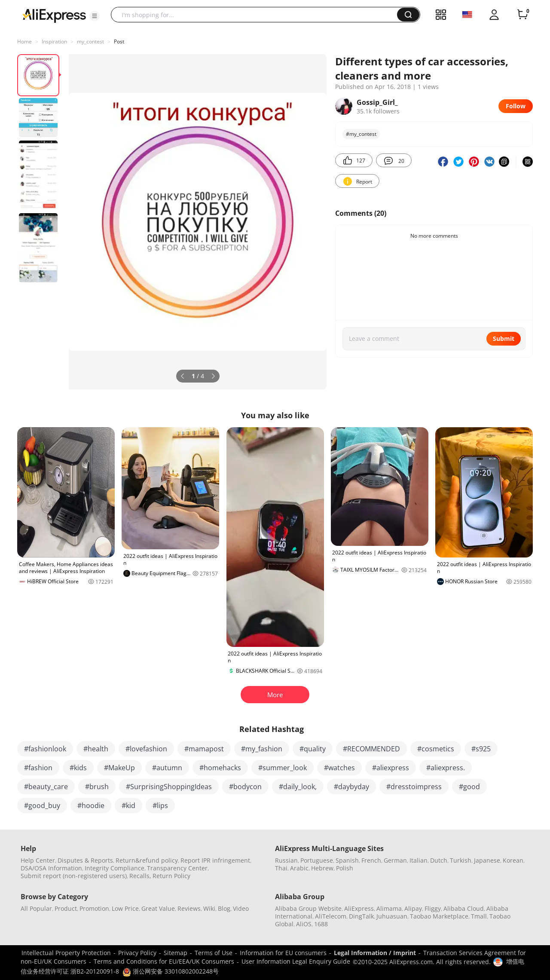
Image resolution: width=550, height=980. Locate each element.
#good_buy (42, 805)
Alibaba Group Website (308, 908)
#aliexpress (391, 768)
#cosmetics (436, 749)
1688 (321, 924)
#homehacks (220, 768)
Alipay (413, 908)
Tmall (479, 916)
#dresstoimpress (414, 787)
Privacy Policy (137, 953)
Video (241, 908)
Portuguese (317, 860)
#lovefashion (146, 749)
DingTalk (361, 916)
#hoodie (91, 805)
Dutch (439, 860)
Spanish (347, 860)
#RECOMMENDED (371, 749)
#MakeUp (119, 768)
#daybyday (351, 787)
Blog (224, 908)
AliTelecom (331, 916)
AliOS (304, 924)
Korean (513, 860)
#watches (339, 768)
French (371, 860)
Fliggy (433, 908)
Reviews (189, 908)
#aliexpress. (446, 768)
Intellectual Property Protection (66, 953)
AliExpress (359, 908)
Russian (286, 860)
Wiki (209, 908)
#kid (128, 805)
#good (469, 787)
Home (24, 41)
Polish (345, 868)
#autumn (167, 768)
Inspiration (54, 41)
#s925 (481, 749)
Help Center (38, 860)
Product (66, 908)
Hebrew (322, 868)
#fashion (38, 768)
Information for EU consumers (283, 953)
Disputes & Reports (85, 860)
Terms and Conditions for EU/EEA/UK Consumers (164, 961)
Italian (419, 860)
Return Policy (171, 876)
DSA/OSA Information (51, 868)
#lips (160, 805)
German (395, 860)
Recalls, (140, 876)
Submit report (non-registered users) (74, 876)
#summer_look (283, 768)
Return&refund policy (147, 860)
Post (119, 41)
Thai (281, 868)
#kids (78, 768)
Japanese (487, 860)
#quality (313, 749)
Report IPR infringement (215, 860)
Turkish (461, 860)
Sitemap (176, 953)
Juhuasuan (392, 916)
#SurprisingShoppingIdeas (169, 787)
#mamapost (204, 749)
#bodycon (245, 787)
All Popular (36, 908)
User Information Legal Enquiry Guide (296, 961)
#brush (97, 787)
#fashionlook (45, 749)
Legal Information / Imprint (375, 953)
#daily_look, (298, 787)
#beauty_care (46, 787)
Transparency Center (177, 868)
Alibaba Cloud (464, 908)
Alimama (389, 908)
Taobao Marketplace (439, 916)
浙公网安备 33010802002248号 (171, 971)
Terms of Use (214, 953)
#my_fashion (262, 749)
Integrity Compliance (115, 868)
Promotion (94, 908)
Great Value (158, 908)
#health (96, 749)
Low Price (125, 908)
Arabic (299, 868)
